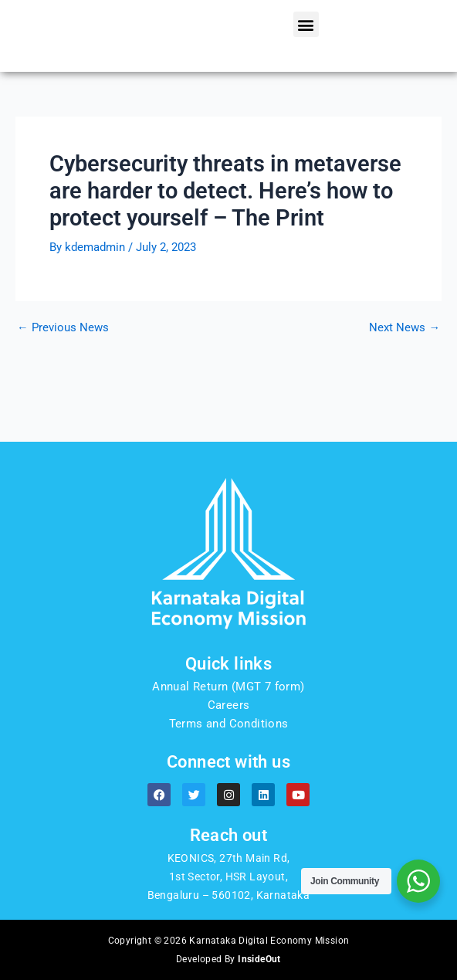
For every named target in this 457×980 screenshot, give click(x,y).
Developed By (228, 959)
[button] (306, 54)
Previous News (63, 388)
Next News (405, 388)
